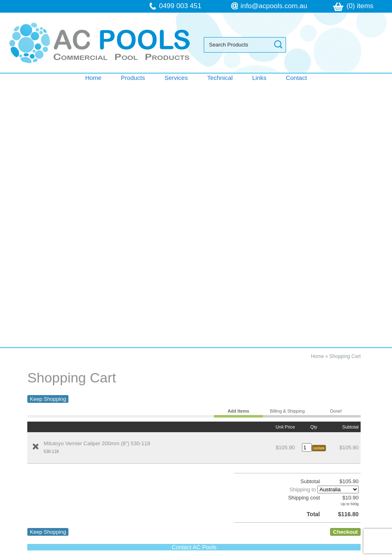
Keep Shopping (48, 134)
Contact (296, 78)
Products (133, 78)
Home (93, 78)
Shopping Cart (345, 92)
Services (176, 78)
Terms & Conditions (44, 381)
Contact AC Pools (194, 283)
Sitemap (146, 460)
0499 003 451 (180, 6)
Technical (220, 78)
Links (259, 78)
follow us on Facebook (58, 525)
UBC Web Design (337, 460)
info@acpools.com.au (274, 6)
